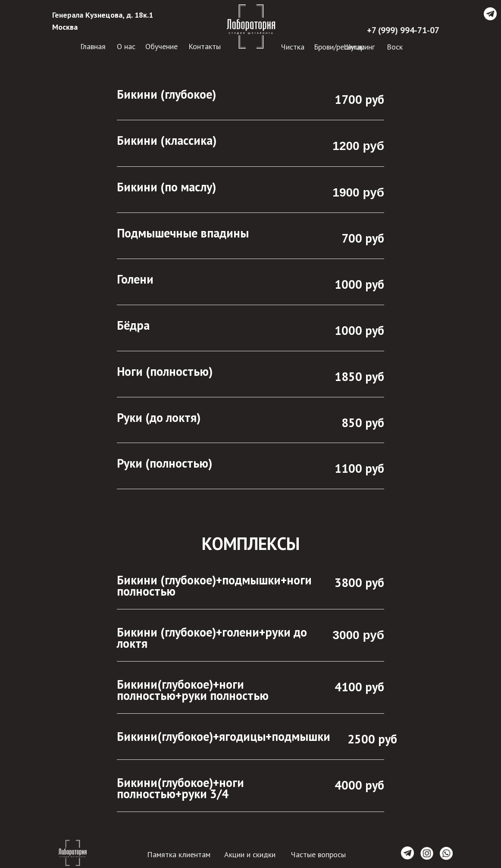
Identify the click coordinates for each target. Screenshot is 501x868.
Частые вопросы (318, 854)
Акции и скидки (250, 854)
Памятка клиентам (179, 854)
